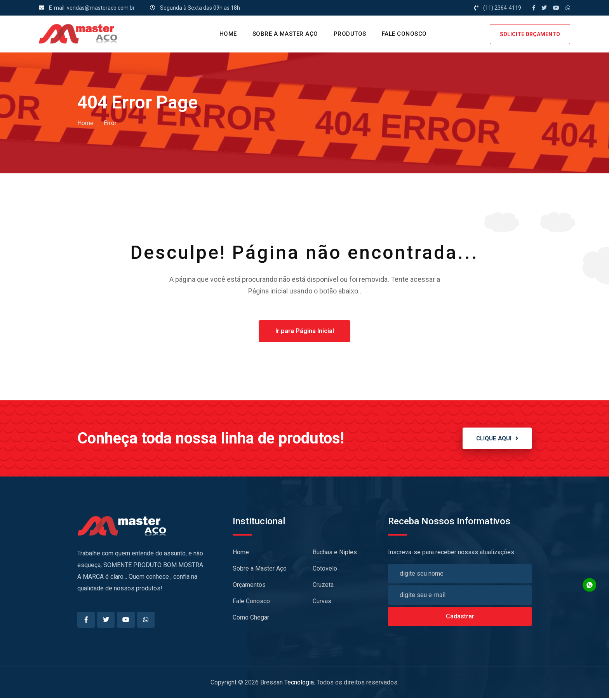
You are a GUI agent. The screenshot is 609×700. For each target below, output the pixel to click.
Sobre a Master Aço (285, 34)
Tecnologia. (300, 684)
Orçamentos (249, 586)
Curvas (322, 603)
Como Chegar (251, 619)
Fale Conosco (404, 34)
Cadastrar (460, 618)
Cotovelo (325, 570)
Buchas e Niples (335, 554)
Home (85, 123)
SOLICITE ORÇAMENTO (530, 34)
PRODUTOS (350, 34)
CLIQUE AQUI (494, 440)
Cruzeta (323, 586)
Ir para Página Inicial (304, 332)
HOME (228, 34)
